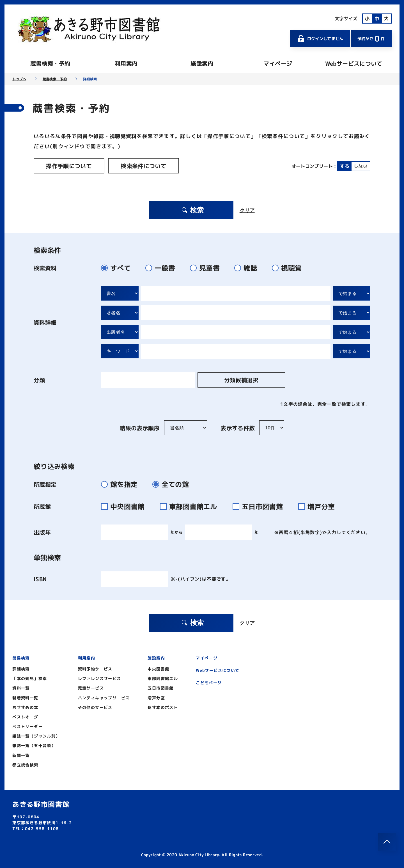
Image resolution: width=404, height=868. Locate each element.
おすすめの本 (25, 706)
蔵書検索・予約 (50, 63)
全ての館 (173, 484)
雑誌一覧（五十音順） (34, 745)
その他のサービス (95, 706)
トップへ (19, 79)
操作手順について (66, 166)
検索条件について (135, 166)
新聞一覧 (21, 754)
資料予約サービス (95, 668)
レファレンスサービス (100, 678)
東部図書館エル (192, 506)
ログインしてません (320, 39)
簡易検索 (21, 657)
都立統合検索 (25, 764)
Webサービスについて (354, 63)
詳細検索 (21, 668)
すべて (118, 267)
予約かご (371, 39)
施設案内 (202, 63)
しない (361, 166)
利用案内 (126, 63)
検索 (192, 209)
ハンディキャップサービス (104, 697)
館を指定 (122, 484)
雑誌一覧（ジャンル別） (36, 735)
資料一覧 (21, 687)
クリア (247, 209)
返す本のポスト (163, 706)
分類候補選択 (230, 379)
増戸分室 (319, 506)
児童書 (207, 267)
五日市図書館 (261, 506)
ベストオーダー (27, 716)
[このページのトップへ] (387, 842)
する (345, 166)
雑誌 (248, 267)
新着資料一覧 (25, 697)
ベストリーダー (27, 726)
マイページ (278, 63)
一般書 (163, 267)
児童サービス (91, 687)
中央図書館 (126, 506)
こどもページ (209, 682)
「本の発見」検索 (30, 678)
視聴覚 (289, 267)
